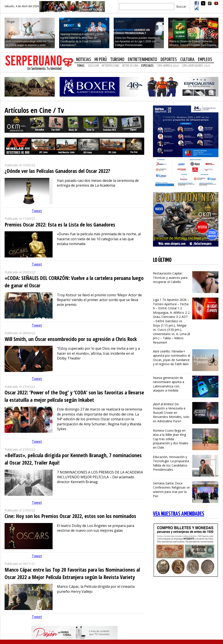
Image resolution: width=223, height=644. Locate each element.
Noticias (84, 60)
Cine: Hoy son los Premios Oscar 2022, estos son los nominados (70, 516)
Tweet (37, 211)
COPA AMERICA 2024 (168, 66)
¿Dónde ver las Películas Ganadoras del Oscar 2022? (57, 171)
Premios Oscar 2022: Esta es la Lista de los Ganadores (60, 224)
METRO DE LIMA (130, 66)
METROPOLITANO (111, 66)
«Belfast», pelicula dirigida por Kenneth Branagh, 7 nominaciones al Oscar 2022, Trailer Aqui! (73, 459)
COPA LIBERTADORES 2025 (196, 66)
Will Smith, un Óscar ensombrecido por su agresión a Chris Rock (71, 339)
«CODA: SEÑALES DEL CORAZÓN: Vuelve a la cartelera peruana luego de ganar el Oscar (74, 282)
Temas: (81, 66)
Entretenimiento (142, 60)
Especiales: (148, 66)
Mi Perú (101, 60)
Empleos (205, 60)
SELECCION (93, 66)
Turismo (117, 60)
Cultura (187, 60)
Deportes (169, 60)
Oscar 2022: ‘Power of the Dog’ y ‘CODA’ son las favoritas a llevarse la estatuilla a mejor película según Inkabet (74, 396)
